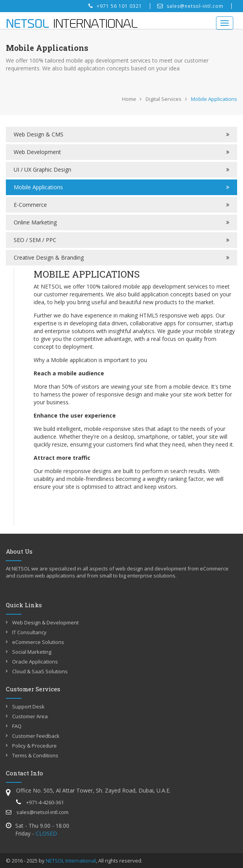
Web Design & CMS (39, 134)
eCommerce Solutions (38, 642)
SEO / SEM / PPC (35, 240)
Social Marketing (32, 652)
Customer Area (30, 716)
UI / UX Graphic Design (42, 169)
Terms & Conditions (35, 755)
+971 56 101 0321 (115, 6)
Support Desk (28, 707)
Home (129, 99)
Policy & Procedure (34, 746)
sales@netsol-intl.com (190, 6)
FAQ (17, 726)
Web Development (37, 152)
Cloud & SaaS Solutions (40, 671)
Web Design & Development (45, 622)
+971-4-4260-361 (40, 802)
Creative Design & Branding (49, 257)
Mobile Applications (38, 187)
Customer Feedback (36, 736)
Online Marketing (35, 222)
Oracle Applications (35, 662)
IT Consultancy (29, 632)
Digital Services (164, 99)
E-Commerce (30, 205)
